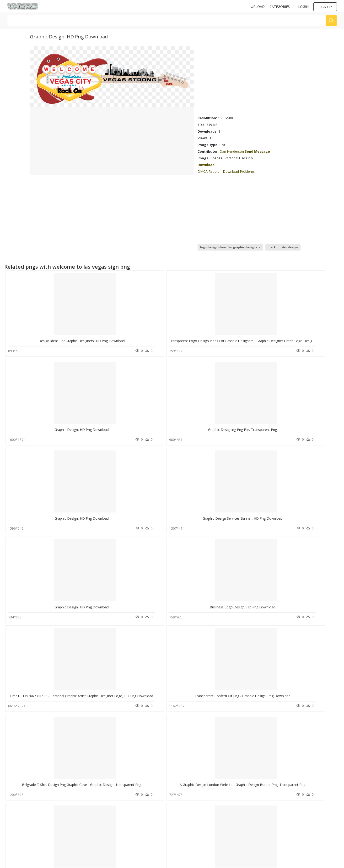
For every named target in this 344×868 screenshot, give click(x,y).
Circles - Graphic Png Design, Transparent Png (44, 771)
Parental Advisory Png (65, 815)
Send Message (257, 151)
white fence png (21, 815)
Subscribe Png (60, 809)
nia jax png (18, 797)
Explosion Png (60, 820)
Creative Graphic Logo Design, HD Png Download (249, 598)
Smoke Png (58, 803)
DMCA (97, 823)
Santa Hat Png (59, 832)
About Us (99, 818)
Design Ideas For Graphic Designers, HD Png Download (51, 338)
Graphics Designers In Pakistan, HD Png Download (250, 684)
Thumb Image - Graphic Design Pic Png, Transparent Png (120, 771)
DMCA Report (208, 171)
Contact (98, 814)
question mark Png (63, 826)
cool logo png (20, 809)
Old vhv (98, 835)
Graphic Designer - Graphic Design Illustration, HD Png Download (261, 511)
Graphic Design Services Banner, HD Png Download (48, 425)
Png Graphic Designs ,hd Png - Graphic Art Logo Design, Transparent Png (65, 598)
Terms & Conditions (106, 831)
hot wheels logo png (25, 832)
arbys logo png (21, 803)
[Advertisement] (256, 79)
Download (206, 165)
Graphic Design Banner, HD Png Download (109, 598)
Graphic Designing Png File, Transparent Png (245, 338)
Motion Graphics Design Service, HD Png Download (183, 771)
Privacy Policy (102, 827)
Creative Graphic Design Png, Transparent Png (179, 598)
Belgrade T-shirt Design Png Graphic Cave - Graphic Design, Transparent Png (68, 511)
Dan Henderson (232, 151)
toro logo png (21, 838)
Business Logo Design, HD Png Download (176, 425)
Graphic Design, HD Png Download (173, 338)
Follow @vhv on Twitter (190, 802)
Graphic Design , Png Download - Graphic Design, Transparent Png (195, 511)
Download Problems (239, 171)
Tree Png (56, 797)
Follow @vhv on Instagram (192, 797)
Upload (258, 7)
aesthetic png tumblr (25, 843)
